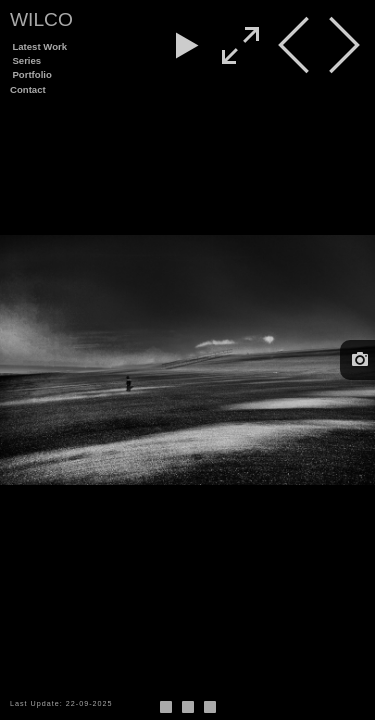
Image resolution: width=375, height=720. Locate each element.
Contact (28, 89)
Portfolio (31, 74)
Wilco (41, 19)
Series (26, 60)
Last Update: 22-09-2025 (61, 703)
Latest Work (39, 46)
